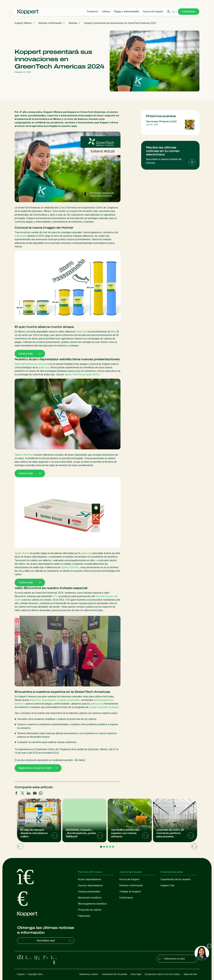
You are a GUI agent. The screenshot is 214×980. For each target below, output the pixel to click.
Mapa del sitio (190, 974)
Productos (93, 11)
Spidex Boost (92, 374)
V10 (55, 596)
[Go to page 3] (107, 847)
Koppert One (168, 885)
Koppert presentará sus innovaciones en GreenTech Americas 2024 (120, 23)
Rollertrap (82, 332)
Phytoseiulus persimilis (36, 364)
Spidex (18, 364)
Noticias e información (50, 23)
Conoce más (30, 354)
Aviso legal (136, 974)
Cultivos (106, 11)
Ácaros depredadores (90, 879)
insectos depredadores (44, 700)
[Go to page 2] (104, 847)
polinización (21, 236)
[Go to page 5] (113, 847)
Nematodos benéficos (90, 898)
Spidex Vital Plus (74, 374)
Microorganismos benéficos (92, 904)
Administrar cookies (89, 974)
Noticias (73, 23)
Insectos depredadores (90, 885)
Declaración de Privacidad (114, 974)
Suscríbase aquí (55, 941)
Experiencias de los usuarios (176, 879)
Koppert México (23, 23)
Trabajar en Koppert (130, 892)
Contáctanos (189, 11)
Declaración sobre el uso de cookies (162, 974)
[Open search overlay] (169, 12)
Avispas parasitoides (89, 892)
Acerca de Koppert (153, 11)
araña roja (44, 367)
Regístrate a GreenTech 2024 (38, 768)
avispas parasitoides (69, 700)
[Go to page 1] (101, 847)
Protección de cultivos (90, 910)
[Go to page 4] (110, 847)
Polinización (84, 916)
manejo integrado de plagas (104, 707)
